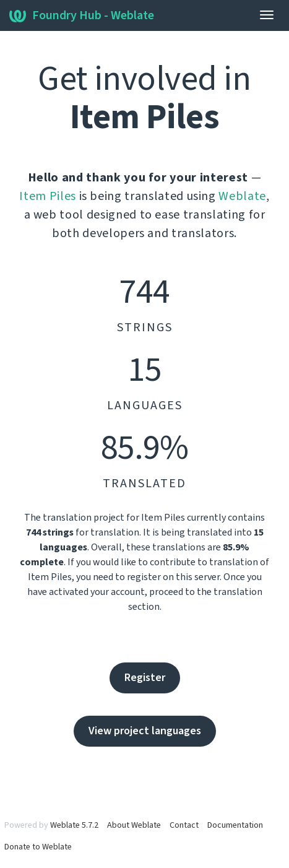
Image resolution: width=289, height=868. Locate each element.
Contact (184, 825)
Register (145, 678)
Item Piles (48, 196)
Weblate (242, 196)
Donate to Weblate (38, 847)
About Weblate (134, 825)
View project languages (145, 731)
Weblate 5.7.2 (74, 825)
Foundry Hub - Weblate (82, 15)
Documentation (235, 825)
